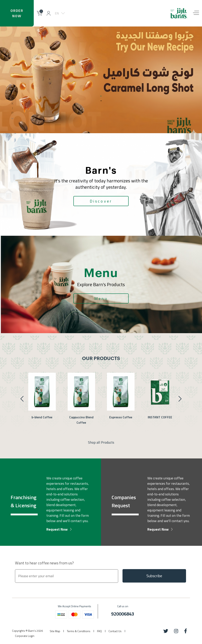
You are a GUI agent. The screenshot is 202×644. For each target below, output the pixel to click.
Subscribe (154, 576)
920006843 (123, 614)
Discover (101, 201)
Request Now (57, 529)
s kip (12, 106)
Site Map (55, 631)
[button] (49, 13)
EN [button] (57, 13)
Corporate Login (25, 636)
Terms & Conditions (79, 631)
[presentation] (180, 399)
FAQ (99, 631)
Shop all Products (101, 442)
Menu (101, 298)
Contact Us (115, 631)
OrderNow (17, 13)
